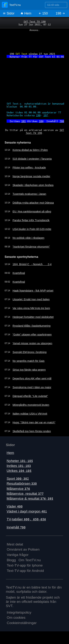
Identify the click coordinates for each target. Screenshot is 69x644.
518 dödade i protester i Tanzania (32, 159)
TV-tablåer (26, 519)
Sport (18, 479)
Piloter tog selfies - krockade (29, 168)
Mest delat (15, 544)
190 (38, 115)
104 (41, 121)
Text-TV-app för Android (25, 571)
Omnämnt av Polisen (23, 549)
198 (60, 13)
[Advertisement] (34, 40)
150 (43, 13)
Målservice (18, 489)
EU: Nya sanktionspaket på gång (32, 211)
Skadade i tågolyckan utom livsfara (33, 185)
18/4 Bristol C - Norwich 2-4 (32, 264)
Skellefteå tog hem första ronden (32, 431)
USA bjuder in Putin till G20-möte (32, 229)
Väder (15, 506)
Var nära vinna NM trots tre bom (31, 308)
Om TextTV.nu (30, 560)
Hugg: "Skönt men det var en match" (34, 422)
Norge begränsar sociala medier (31, 176)
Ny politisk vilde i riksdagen (28, 238)
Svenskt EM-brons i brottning (30, 352)
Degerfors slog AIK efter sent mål (32, 378)
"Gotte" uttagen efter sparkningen (32, 335)
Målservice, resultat (25, 494)
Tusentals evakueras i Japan (29, 194)
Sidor (9, 13)
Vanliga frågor (18, 555)
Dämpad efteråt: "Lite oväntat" (30, 396)
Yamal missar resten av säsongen (32, 343)
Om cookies (16, 618)
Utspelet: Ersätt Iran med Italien (31, 299)
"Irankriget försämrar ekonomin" (31, 247)
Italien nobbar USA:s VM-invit (30, 414)
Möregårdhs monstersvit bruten (31, 405)
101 (24, 121)
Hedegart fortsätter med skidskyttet (33, 317)
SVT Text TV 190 (35, 21)
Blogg (11, 560)
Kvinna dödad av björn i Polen (30, 150)
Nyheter (20, 461)
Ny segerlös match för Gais (29, 361)
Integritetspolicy (19, 612)
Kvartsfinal (19, 273)
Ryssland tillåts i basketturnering (31, 326)
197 (46, 115)
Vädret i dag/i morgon (27, 511)
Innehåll (16, 527)
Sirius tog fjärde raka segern (29, 370)
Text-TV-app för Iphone (25, 565)
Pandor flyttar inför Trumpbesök (31, 220)
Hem (26, 13)
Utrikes (19, 471)
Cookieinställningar (22, 623)
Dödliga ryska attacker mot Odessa (33, 203)
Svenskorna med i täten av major (32, 387)
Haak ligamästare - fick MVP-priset (33, 291)
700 (62, 121)
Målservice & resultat (30, 499)
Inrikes (19, 466)
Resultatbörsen (22, 484)
